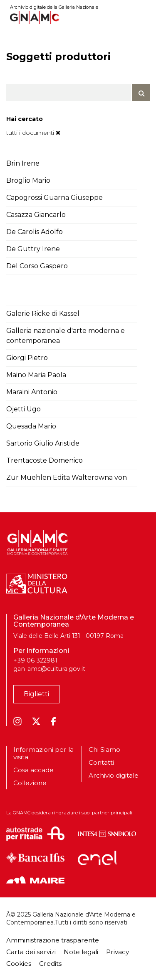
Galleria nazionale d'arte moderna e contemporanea (66, 336)
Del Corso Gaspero (37, 266)
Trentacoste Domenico (45, 460)
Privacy (118, 952)
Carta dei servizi (31, 952)
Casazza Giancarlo (36, 215)
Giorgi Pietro (27, 358)
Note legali (81, 952)
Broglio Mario (28, 180)
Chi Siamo (104, 750)
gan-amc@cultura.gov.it (49, 669)
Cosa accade (33, 770)
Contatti (101, 762)
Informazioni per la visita (43, 753)
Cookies (19, 964)
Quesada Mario (31, 426)
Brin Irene (23, 163)
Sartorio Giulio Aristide (43, 443)
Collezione (30, 783)
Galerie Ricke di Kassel (43, 314)
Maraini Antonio (32, 392)
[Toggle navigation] (144, 17)
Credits (50, 964)
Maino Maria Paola (36, 375)
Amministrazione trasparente (53, 940)
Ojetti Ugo (24, 409)
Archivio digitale (114, 775)
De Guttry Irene (33, 249)
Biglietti (36, 694)
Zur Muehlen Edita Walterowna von (67, 477)
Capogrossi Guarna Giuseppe (54, 198)
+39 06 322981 (35, 660)
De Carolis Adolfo (35, 232)
